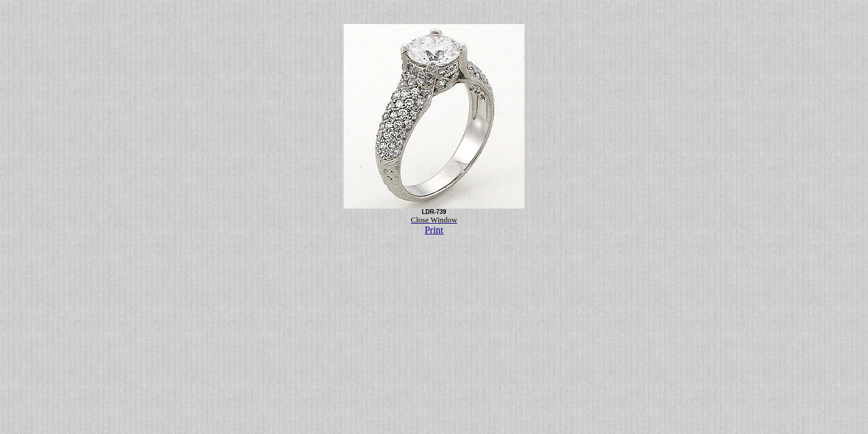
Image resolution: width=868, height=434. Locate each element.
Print (434, 230)
